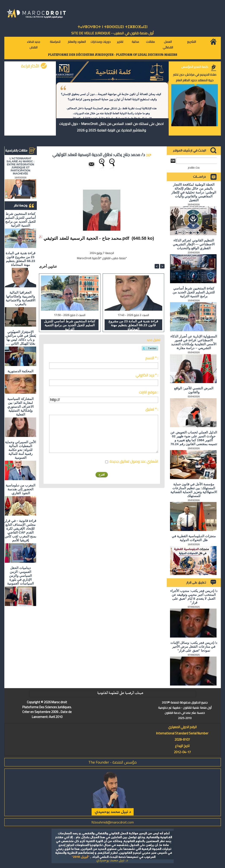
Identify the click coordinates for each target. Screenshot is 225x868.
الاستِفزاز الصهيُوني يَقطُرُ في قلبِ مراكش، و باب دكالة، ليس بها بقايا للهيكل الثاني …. (20, 338)
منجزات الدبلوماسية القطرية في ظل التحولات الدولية (194, 538)
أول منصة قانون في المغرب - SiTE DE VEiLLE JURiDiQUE (112, 33)
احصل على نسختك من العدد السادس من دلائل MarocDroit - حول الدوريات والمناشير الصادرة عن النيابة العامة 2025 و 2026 (111, 127)
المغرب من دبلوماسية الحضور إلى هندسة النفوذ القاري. (20, 489)
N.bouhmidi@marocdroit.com (113, 822)
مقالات (150, 42)
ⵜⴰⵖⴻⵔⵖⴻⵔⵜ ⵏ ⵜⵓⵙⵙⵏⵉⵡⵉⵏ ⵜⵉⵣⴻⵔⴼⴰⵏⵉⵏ (112, 27)
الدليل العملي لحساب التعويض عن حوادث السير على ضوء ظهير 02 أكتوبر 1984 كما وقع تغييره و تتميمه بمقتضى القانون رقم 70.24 (194, 438)
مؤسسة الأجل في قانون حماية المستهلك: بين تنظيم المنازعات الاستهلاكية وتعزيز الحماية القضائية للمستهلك (194, 490)
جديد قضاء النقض (33, 45)
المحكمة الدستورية (20, 371)
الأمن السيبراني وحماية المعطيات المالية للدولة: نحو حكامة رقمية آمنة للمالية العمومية (20, 450)
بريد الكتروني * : (147, 375)
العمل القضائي (168, 45)
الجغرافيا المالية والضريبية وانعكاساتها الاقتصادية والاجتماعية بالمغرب (20, 298)
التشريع (192, 42)
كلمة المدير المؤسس (195, 67)
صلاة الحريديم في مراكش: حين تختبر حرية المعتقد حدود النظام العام (195, 77)
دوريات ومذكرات (101, 42)
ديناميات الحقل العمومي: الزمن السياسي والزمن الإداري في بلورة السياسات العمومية (20, 576)
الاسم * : (152, 358)
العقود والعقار (77, 42)
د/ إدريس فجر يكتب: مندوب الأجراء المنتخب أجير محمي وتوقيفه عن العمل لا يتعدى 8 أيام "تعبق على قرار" (194, 597)
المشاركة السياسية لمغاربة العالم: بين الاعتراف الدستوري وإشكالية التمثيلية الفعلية (20, 407)
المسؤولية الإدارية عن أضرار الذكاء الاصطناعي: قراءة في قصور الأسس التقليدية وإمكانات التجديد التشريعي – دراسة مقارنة (194, 342)
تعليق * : (152, 409)
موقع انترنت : (148, 392)
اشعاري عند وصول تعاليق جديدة (134, 461)
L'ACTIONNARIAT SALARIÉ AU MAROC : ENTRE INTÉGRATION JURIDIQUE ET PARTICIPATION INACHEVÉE (20, 166)
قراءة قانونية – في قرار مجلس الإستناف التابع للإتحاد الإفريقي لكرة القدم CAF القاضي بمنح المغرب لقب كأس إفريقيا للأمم (20, 530)
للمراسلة (55, 42)
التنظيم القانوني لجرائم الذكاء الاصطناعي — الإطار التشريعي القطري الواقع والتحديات (194, 244)
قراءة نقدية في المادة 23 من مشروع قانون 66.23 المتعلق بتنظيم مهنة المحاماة (20, 259)
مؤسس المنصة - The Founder (112, 762)
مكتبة (135, 42)
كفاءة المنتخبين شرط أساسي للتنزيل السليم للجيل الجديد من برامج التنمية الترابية (20, 220)
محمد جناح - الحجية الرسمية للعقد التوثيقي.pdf (86, 238)
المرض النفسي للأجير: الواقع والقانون (194, 390)
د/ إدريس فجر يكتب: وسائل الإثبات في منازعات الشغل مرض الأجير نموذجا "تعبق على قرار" (194, 647)
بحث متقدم (194, 167)
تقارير (120, 42)
